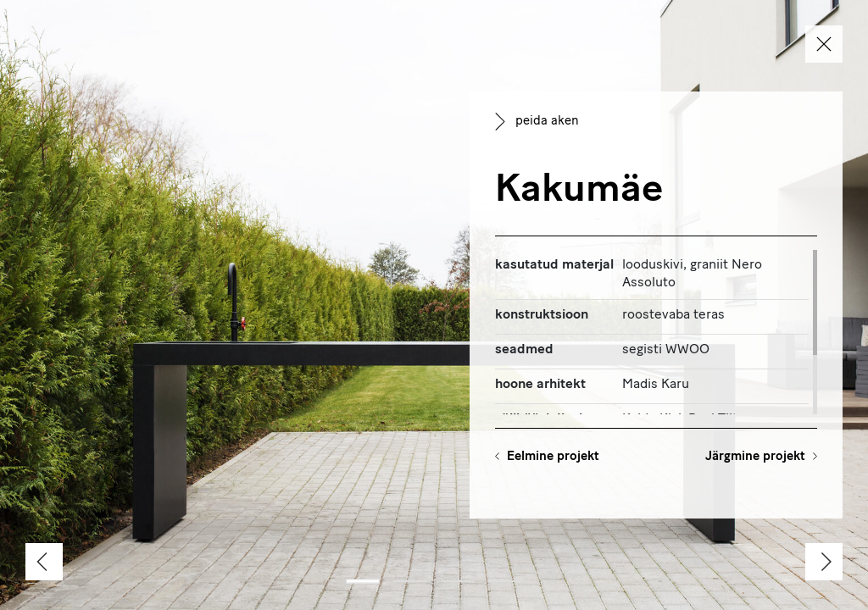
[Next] (824, 562)
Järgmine (755, 457)
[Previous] (44, 562)
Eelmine (553, 457)
